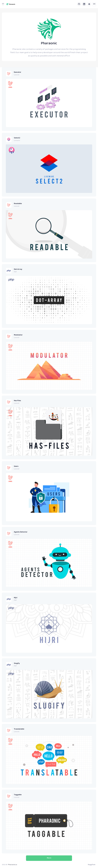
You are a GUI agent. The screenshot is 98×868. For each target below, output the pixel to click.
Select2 (17, 138)
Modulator (18, 335)
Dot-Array (18, 269)
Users (16, 466)
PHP (15, 272)
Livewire (17, 141)
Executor (18, 72)
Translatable (19, 729)
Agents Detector (21, 532)
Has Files (17, 401)
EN (94, 4)
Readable (18, 204)
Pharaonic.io (13, 865)
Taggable (18, 795)
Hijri (16, 598)
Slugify (17, 664)
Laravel (17, 75)
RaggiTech (92, 865)
